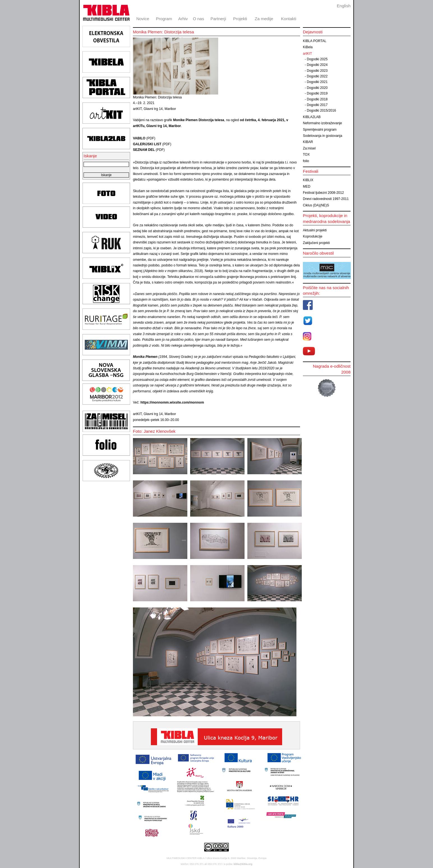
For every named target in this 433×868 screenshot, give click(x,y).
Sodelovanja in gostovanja (323, 136)
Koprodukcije (313, 236)
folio (306, 161)
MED (307, 187)
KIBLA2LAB (312, 117)
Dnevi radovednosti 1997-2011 (326, 199)
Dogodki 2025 (317, 59)
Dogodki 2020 (317, 88)
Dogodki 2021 (317, 82)
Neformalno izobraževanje (322, 123)
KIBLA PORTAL (315, 41)
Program (164, 19)
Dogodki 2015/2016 (321, 110)
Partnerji (218, 19)
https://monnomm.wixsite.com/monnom (172, 402)
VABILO (140, 138)
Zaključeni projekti (316, 243)
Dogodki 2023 (317, 71)
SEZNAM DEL (144, 150)
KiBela (308, 47)
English (344, 6)
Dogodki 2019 (317, 93)
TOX (306, 155)
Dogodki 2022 (317, 76)
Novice (143, 19)
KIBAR (308, 142)
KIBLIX (308, 180)
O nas (199, 19)
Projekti (240, 19)
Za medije (264, 19)
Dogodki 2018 (317, 99)
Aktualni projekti (315, 230)
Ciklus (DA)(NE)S (316, 205)
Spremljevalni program (320, 130)
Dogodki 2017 (317, 105)
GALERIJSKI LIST (147, 144)
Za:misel (309, 148)
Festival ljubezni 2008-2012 (323, 193)
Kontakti (289, 19)
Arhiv (183, 19)
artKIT (308, 54)
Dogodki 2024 (317, 65)
